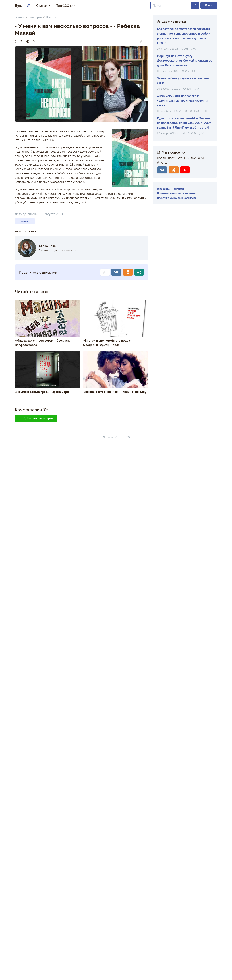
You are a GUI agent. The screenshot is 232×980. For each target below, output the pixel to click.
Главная (20, 17)
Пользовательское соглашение (176, 193)
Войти (209, 5)
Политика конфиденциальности (177, 198)
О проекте (163, 189)
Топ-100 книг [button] (67, 5)
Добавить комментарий (36, 418)
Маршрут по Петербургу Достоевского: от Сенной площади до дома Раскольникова (185, 60)
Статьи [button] (42, 5)
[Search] (171, 5)
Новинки (51, 17)
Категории (35, 17)
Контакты (178, 189)
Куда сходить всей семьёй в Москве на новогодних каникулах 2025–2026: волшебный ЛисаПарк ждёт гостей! (185, 123)
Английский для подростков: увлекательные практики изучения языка (183, 100)
